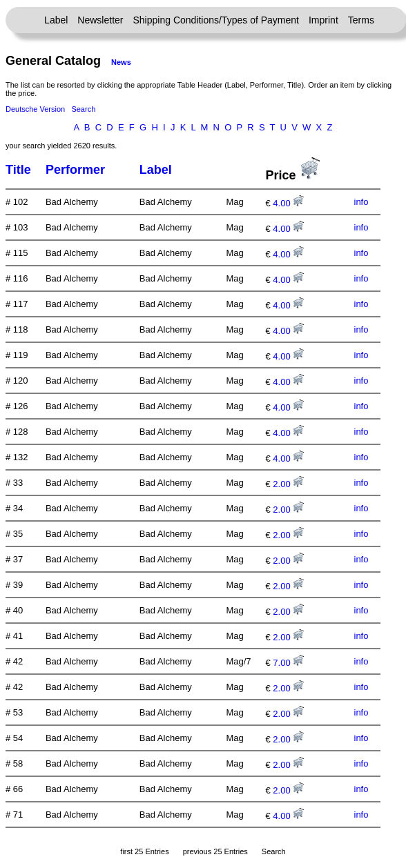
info (361, 202)
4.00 (288, 203)
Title (18, 170)
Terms (361, 20)
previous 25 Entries (215, 851)
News (121, 62)
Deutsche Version (35, 109)
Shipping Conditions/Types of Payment (216, 20)
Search (83, 109)
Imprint (323, 20)
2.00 (288, 484)
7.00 (288, 663)
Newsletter (100, 20)
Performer (75, 170)
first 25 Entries (144, 851)
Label (56, 20)
